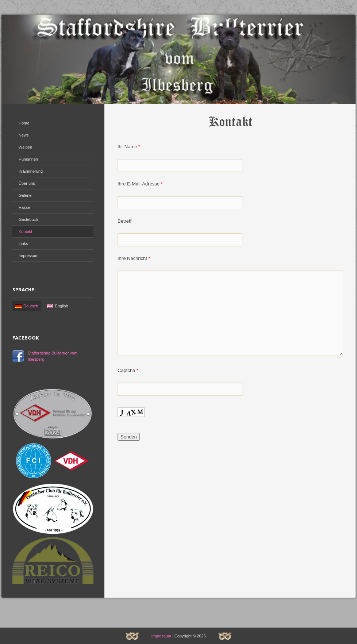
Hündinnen (28, 159)
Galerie (25, 195)
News (24, 135)
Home (24, 123)
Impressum (28, 256)
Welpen (25, 147)
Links (23, 244)
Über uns (27, 183)
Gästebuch (28, 219)
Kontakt (25, 231)
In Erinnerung (31, 171)
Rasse (24, 207)
